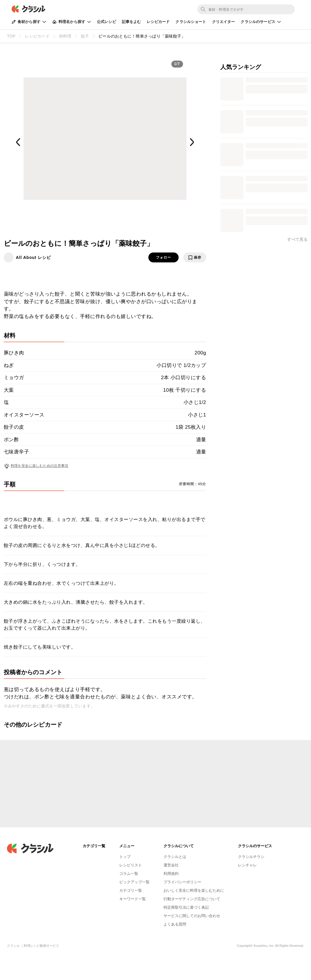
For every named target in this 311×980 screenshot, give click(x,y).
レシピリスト (131, 865)
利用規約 (171, 874)
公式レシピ (106, 22)
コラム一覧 (129, 874)
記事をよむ (131, 22)
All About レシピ (34, 257)
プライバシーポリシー (182, 882)
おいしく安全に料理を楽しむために (194, 890)
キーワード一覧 (133, 899)
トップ (125, 857)
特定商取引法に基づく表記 (186, 907)
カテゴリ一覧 (131, 890)
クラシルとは (175, 857)
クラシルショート (191, 22)
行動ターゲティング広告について (192, 899)
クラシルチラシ (251, 857)
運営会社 (171, 865)
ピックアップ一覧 (134, 882)
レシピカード (158, 22)
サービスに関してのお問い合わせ (192, 916)
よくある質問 (175, 924)
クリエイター (224, 22)
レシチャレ (247, 865)
